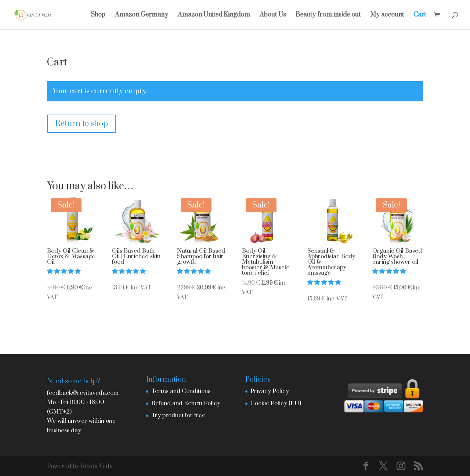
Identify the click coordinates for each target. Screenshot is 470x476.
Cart (420, 15)
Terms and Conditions (181, 391)
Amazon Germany (142, 15)
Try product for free (178, 415)
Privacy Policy (270, 391)
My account (387, 15)
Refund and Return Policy (186, 403)
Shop (98, 15)
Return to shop (82, 124)
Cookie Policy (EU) (276, 403)
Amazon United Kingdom (214, 15)
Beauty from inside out (328, 15)
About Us (273, 15)
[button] (64, 271)
